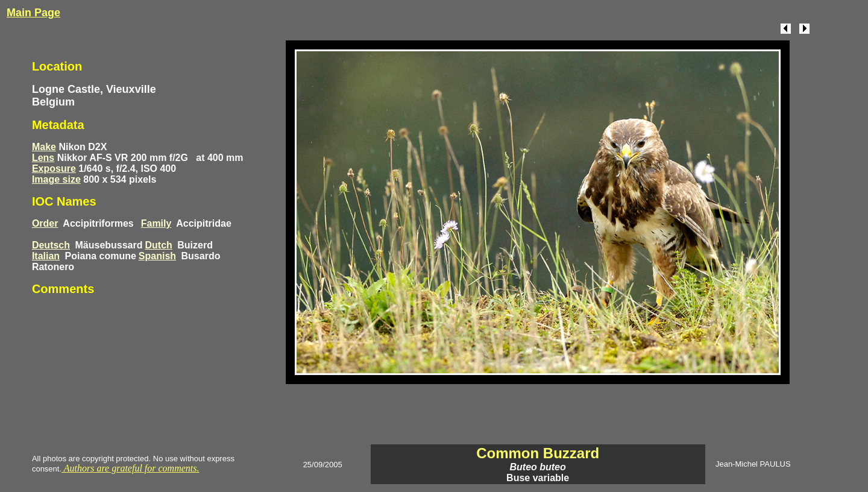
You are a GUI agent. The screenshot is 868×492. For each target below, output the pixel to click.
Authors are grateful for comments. (130, 468)
